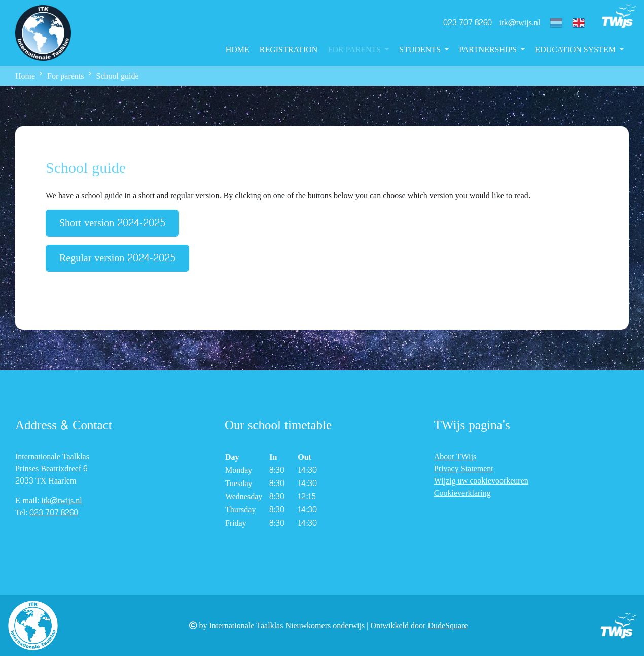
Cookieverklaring (462, 493)
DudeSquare (448, 625)
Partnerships (489, 49)
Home (238, 49)
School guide (118, 76)
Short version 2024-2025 (112, 223)
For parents (355, 49)
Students (421, 49)
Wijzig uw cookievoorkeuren (481, 481)
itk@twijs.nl (520, 23)
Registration (289, 49)
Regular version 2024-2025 (117, 258)
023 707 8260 (468, 23)
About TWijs (455, 456)
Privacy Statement (464, 469)
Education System (576, 49)
